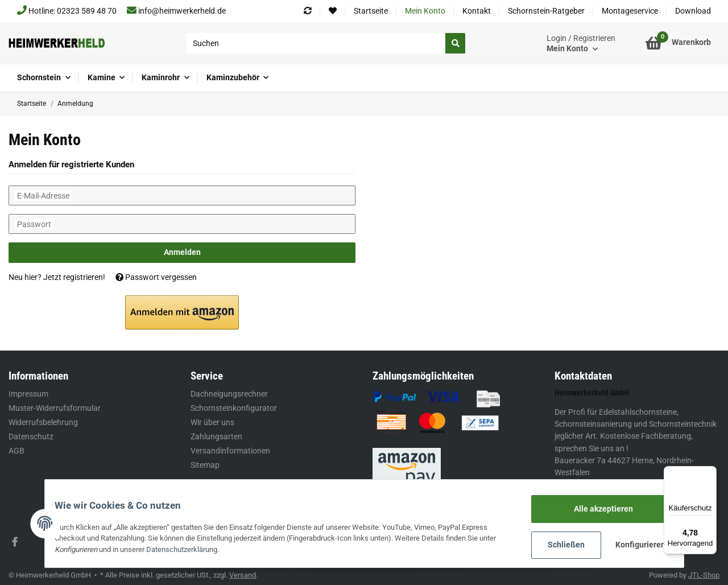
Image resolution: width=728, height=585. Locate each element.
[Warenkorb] (678, 43)
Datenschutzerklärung (189, 550)
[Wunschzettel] (333, 11)
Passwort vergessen (156, 277)
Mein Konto (425, 11)
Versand (243, 575)
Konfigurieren (634, 545)
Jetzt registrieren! (74, 277)
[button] (581, 44)
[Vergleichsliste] (308, 11)
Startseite (371, 11)
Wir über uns (212, 422)
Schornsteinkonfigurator (234, 408)
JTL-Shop (704, 575)
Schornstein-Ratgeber (546, 11)
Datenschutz (31, 436)
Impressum (28, 394)
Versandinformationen (230, 451)
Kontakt (477, 11)
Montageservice (630, 11)
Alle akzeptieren (596, 510)
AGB (16, 451)
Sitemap (205, 465)
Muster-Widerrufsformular (55, 408)
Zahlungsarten (216, 436)
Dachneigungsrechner (229, 394)
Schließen (559, 545)
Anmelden (182, 252)
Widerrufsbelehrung (43, 422)
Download (693, 11)
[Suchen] (316, 43)
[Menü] (710, 473)
